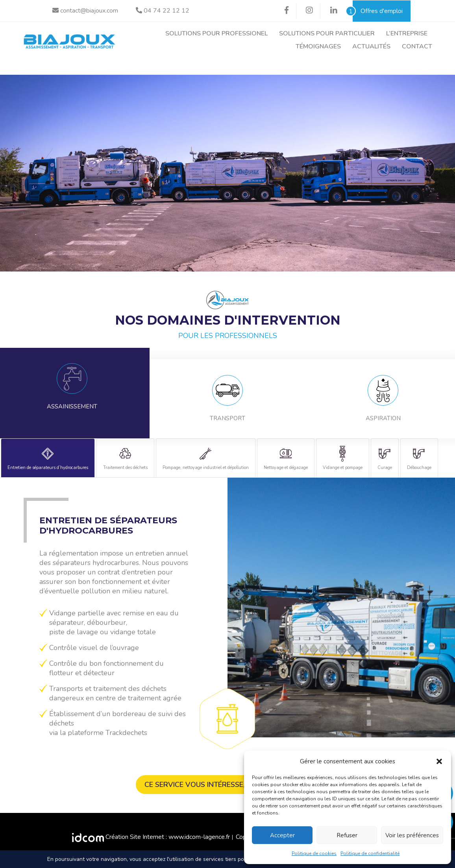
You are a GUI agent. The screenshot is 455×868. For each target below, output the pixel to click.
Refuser (347, 835)
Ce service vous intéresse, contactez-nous (227, 785)
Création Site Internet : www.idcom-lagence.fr (151, 838)
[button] (439, 761)
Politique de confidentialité (370, 853)
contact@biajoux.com (85, 11)
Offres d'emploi (378, 11)
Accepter (282, 835)
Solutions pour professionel (216, 33)
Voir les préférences (412, 835)
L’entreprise (407, 33)
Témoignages (318, 46)
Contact (417, 46)
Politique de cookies (314, 853)
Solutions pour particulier (327, 33)
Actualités (371, 46)
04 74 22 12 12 (163, 11)
